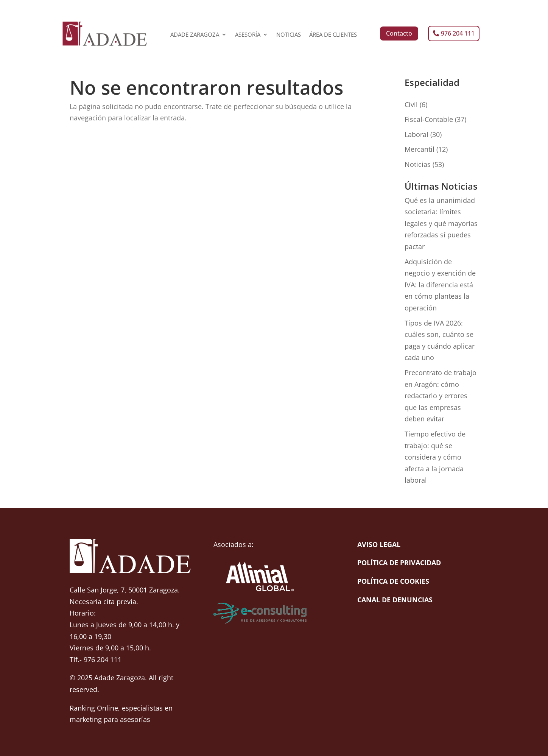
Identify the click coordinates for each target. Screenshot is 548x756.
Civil (411, 104)
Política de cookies (393, 581)
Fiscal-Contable (429, 119)
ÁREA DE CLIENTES (333, 35)
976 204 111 (458, 33)
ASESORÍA (248, 35)
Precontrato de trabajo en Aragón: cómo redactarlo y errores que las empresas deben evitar (441, 396)
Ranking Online (94, 708)
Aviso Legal (379, 544)
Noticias (418, 164)
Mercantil (420, 149)
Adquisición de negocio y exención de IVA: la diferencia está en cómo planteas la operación (440, 285)
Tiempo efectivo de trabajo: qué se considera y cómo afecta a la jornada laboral (435, 457)
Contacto (399, 33)
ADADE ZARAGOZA (195, 35)
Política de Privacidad (399, 563)
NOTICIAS (289, 35)
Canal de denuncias (395, 600)
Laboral (416, 134)
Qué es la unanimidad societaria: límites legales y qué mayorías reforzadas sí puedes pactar (441, 223)
